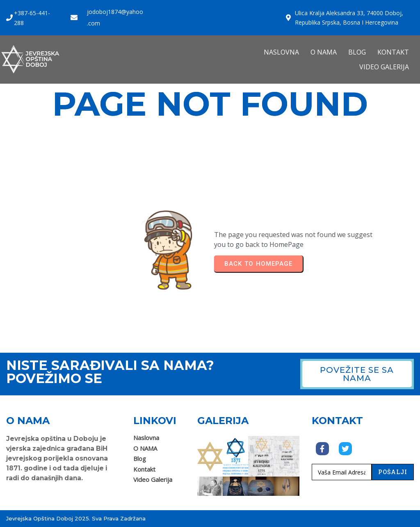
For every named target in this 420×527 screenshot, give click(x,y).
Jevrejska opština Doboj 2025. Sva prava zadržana (76, 518)
